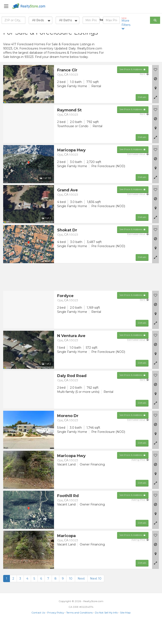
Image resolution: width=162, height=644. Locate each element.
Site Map (125, 634)
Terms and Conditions (79, 634)
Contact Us (38, 634)
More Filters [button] (127, 23)
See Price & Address (133, 91)
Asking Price (140, 481)
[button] (155, 119)
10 (71, 600)
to (101, 20)
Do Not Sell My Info (106, 634)
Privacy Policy (56, 634)
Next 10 (96, 600)
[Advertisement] (135, 58)
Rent (144, 95)
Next (81, 600)
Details (142, 118)
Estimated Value (138, 175)
